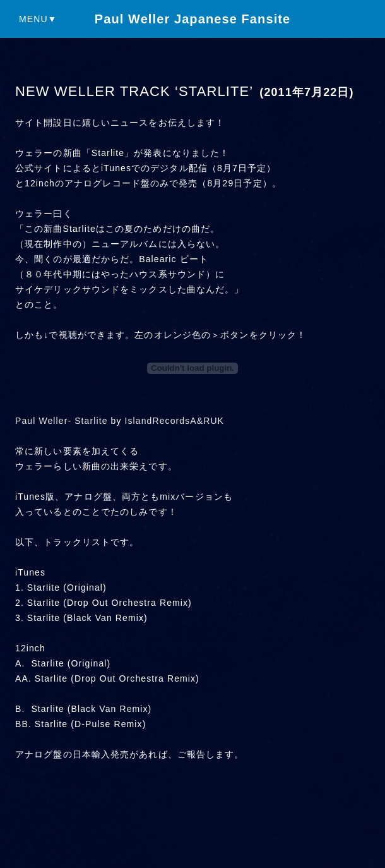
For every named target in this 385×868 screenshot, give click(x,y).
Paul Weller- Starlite (62, 421)
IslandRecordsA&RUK (175, 421)
